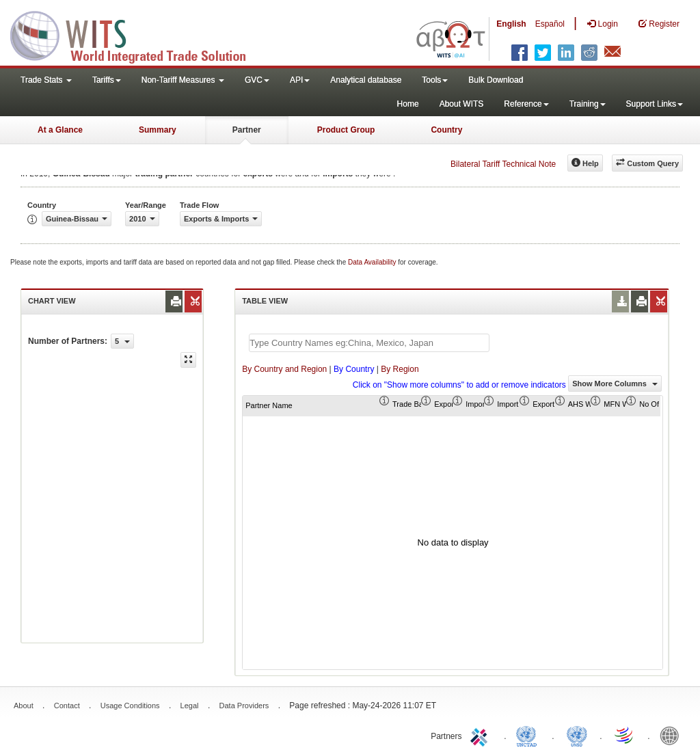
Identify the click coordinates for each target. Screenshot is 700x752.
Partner (247, 130)
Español (550, 24)
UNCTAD (529, 735)
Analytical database (366, 80)
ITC (481, 735)
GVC (257, 80)
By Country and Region (284, 369)
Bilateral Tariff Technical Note (503, 164)
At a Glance (60, 130)
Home (408, 104)
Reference (526, 104)
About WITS (462, 104)
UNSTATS (577, 735)
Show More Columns (615, 384)
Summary (158, 130)
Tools (435, 80)
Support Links (655, 104)
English (511, 24)
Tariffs (107, 80)
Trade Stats (46, 80)
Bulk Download (496, 80)
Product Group (346, 130)
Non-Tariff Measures (183, 80)
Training (588, 104)
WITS (137, 34)
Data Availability (373, 262)
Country (446, 130)
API (300, 80)
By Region (400, 369)
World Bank (673, 735)
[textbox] (369, 343)
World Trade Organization (625, 735)
